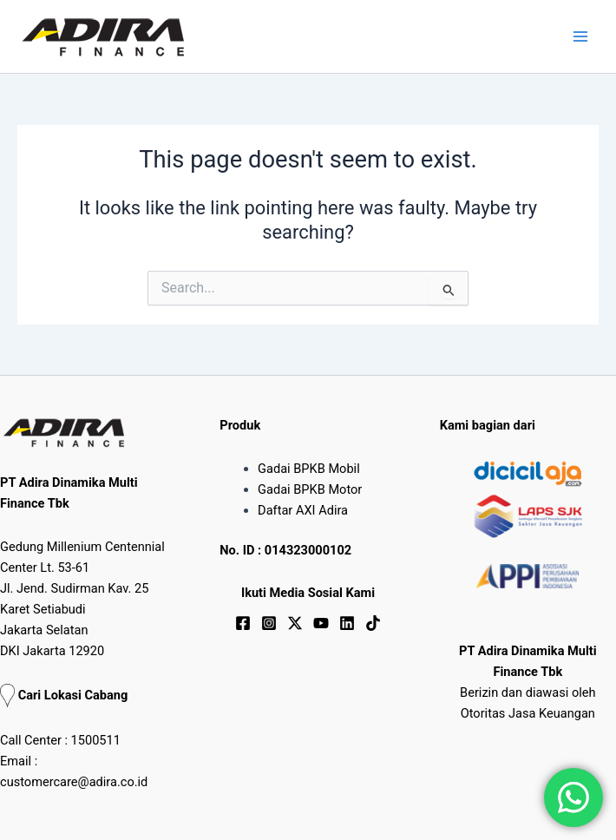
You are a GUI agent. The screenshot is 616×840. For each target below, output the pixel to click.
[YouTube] (321, 623)
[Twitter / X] (295, 623)
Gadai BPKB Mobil (309, 469)
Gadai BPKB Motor (310, 489)
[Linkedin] (347, 623)
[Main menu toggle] (580, 36)
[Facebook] (243, 623)
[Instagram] (269, 623)
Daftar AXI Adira (303, 510)
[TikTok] (373, 623)
